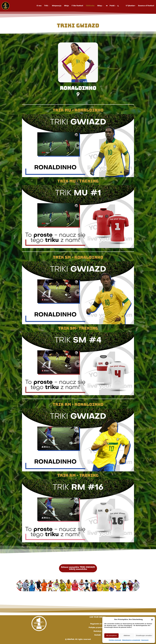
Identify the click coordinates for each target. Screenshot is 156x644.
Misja (67, 6)
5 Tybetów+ (131, 6)
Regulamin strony (98, 624)
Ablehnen (127, 635)
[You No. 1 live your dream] (5, 6)
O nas (39, 6)
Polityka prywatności (97, 628)
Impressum (145, 640)
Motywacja (57, 6)
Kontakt (98, 635)
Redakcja (98, 631)
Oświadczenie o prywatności (131, 640)
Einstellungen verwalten (144, 635)
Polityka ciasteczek (115, 640)
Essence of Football (146, 6)
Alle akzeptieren (111, 635)
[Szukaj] (118, 6)
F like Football (77, 6)
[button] (152, 620)
